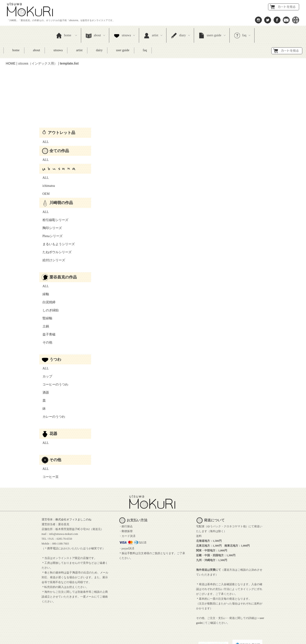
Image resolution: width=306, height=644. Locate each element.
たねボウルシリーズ (55, 227)
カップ (46, 352)
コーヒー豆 (49, 452)
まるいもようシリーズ (57, 219)
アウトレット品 (59, 108)
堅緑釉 (46, 294)
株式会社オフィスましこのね (73, 495)
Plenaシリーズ (51, 211)
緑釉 (44, 269)
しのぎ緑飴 (49, 285)
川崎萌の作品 (57, 178)
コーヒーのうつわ (54, 360)
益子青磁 (47, 310)
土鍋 (44, 302)
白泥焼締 (47, 277)
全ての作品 (55, 126)
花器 (50, 409)
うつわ (51, 335)
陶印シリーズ (51, 203)
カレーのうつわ (52, 392)
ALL (44, 117)
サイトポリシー (100, 639)
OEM (44, 169)
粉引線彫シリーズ (54, 195)
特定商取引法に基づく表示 (27, 639)
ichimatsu (47, 161)
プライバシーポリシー (67, 639)
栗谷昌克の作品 (59, 252)
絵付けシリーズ (52, 235)
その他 (46, 318)
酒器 (44, 368)
